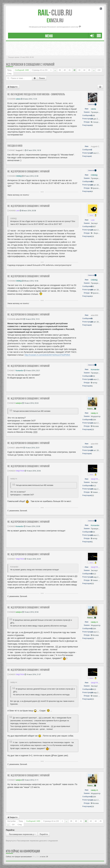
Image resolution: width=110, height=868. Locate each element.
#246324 (11, 471)
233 (99, 70)
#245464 (11, 281)
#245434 (11, 176)
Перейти (44, 834)
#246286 (11, 319)
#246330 (11, 612)
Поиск (42, 78)
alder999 (19, 319)
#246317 (11, 371)
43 (79, 70)
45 (89, 70)
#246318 (11, 403)
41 (70, 70)
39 (60, 70)
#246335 (11, 674)
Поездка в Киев (15, 146)
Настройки (11, 821)
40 (65, 70)
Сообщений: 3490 (22, 70)
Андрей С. (20, 150)
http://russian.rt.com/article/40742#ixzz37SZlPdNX (47, 355)
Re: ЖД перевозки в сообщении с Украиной (29, 171)
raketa (18, 99)
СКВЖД (19, 176)
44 (84, 70)
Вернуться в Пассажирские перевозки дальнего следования (32, 841)
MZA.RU (55, 20)
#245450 (11, 211)
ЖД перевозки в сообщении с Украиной (30, 64)
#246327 (11, 559)
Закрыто (13, 87)
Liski (17, 211)
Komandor (20, 371)
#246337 (11, 780)
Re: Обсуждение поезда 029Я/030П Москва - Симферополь (36, 94)
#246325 (11, 526)
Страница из (40, 70)
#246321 (11, 448)
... (55, 70)
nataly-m (19, 403)
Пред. (10, 70)
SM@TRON (20, 471)
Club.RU (55, 13)
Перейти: (10, 830)
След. (10, 74)
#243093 (11, 99)
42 (75, 70)
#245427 (11, 150)
